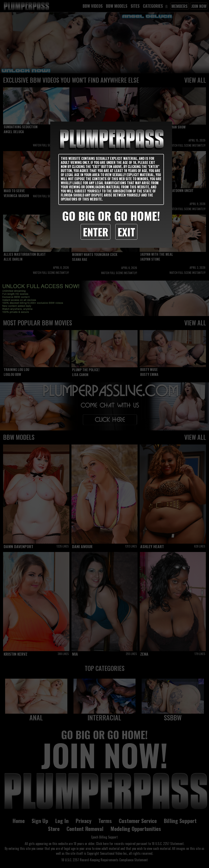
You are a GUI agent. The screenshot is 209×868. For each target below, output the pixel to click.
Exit (126, 232)
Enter (96, 232)
